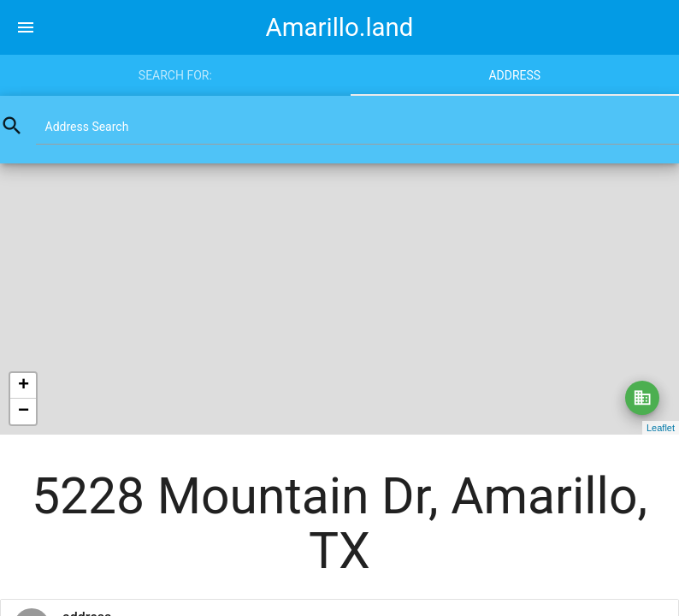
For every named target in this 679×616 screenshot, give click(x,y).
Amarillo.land (340, 27)
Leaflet (661, 428)
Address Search (87, 127)
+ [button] (24, 386)
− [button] (24, 412)
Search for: (175, 75)
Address (514, 75)
